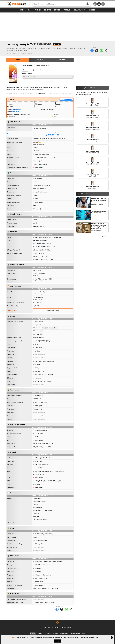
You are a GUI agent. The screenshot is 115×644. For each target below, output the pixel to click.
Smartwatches (79, 10)
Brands (57, 10)
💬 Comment (37, 70)
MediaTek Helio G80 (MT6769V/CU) (47, 237)
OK (57, 641)
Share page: (106, 51)
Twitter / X (99, 4)
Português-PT (76, 634)
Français (48, 634)
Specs (18, 60)
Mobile (84, 194)
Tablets (92, 10)
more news (104, 236)
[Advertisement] (57, 27)
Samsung (35, 147)
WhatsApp (101, 51)
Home (22, 10)
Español (40, 634)
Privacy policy (66, 628)
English (33, 634)
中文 (83, 634)
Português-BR (65, 634)
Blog (30, 10)
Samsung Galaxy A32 (92, 102)
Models (40, 60)
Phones (38, 10)
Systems (67, 10)
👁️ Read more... (40, 93)
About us (55, 628)
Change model (27, 74)
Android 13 (36, 223)
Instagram (95, 4)
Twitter (97, 51)
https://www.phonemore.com (17, 4)
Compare (47, 10)
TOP (58, 623)
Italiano (55, 634)
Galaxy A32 (53, 134)
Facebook (103, 4)
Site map (47, 628)
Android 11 (36, 220)
